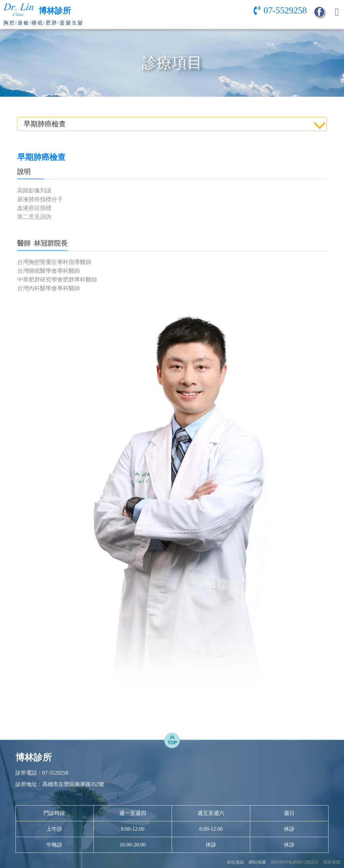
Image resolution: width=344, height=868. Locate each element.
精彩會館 (332, 862)
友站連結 (235, 862)
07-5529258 (285, 10)
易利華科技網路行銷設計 (295, 862)
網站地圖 (257, 862)
